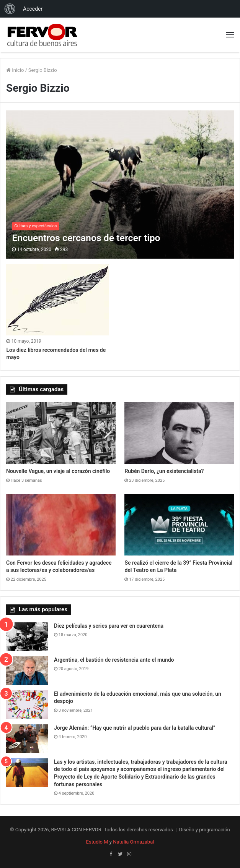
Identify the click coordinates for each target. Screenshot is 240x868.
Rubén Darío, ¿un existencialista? (164, 471)
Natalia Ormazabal (133, 842)
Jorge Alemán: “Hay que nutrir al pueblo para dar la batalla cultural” (135, 728)
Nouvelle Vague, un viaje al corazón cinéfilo (58, 471)
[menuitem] (10, 9)
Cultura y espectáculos (35, 226)
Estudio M (97, 842)
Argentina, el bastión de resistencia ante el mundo (114, 660)
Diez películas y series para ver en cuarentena (109, 626)
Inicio (15, 70)
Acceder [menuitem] (33, 9)
